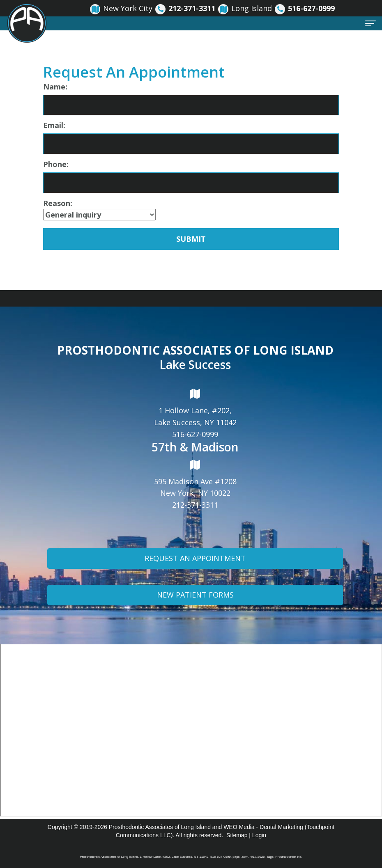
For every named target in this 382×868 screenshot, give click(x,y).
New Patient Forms (195, 598)
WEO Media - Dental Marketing (263, 827)
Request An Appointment (195, 561)
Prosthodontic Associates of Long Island (160, 827)
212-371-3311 (195, 505)
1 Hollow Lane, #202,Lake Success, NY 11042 (195, 408)
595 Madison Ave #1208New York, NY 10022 (195, 479)
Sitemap (237, 835)
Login (259, 835)
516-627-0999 (195, 434)
